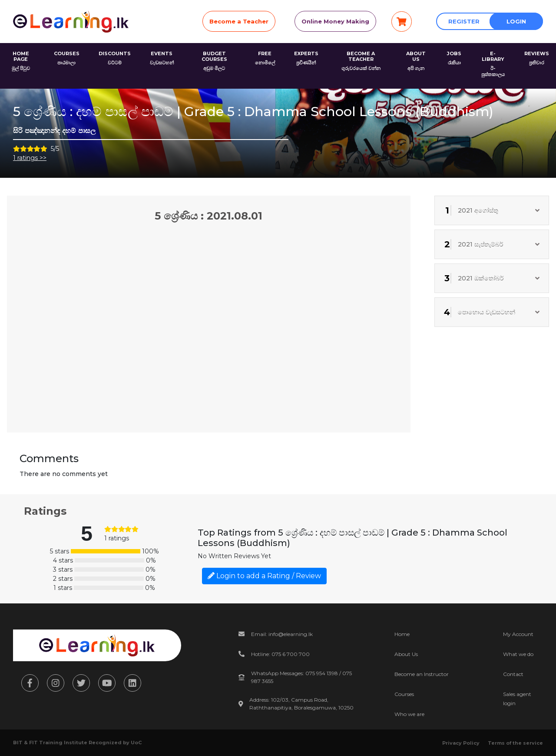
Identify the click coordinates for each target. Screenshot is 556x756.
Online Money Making (335, 21)
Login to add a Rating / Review (264, 576)
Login (516, 21)
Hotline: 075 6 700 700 (280, 654)
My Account (518, 634)
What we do (518, 654)
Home (402, 634)
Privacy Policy (461, 743)
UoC (136, 743)
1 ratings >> (30, 158)
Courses (404, 694)
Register (464, 21)
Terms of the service (515, 743)
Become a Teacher (239, 21)
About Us (406, 654)
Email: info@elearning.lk (282, 634)
